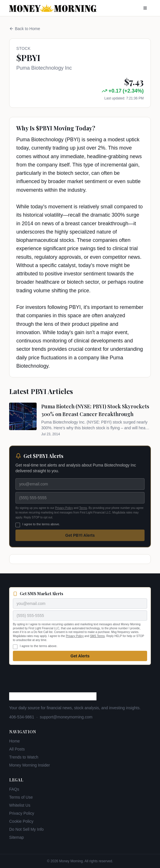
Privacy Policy (64, 508)
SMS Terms (97, 636)
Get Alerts (80, 656)
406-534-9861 (22, 717)
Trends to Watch (24, 757)
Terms (83, 508)
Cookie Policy (21, 821)
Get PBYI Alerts (80, 535)
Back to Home (25, 29)
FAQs (14, 789)
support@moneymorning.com (66, 717)
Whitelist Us (20, 805)
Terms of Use (21, 797)
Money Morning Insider (29, 765)
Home (14, 741)
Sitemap (16, 837)
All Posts (17, 749)
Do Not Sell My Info (26, 829)
